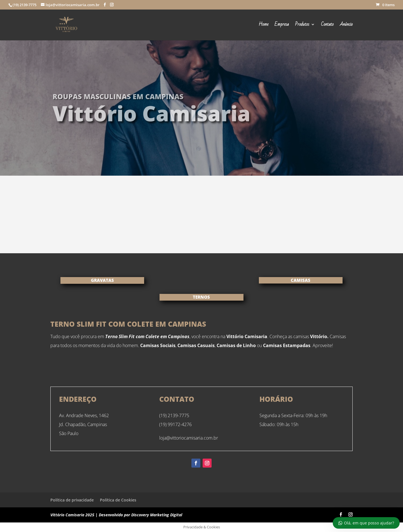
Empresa (282, 25)
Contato (327, 25)
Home (263, 25)
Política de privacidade (72, 500)
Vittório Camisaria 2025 (72, 515)
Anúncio (346, 25)
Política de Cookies (118, 500)
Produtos (302, 25)
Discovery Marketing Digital (157, 515)
